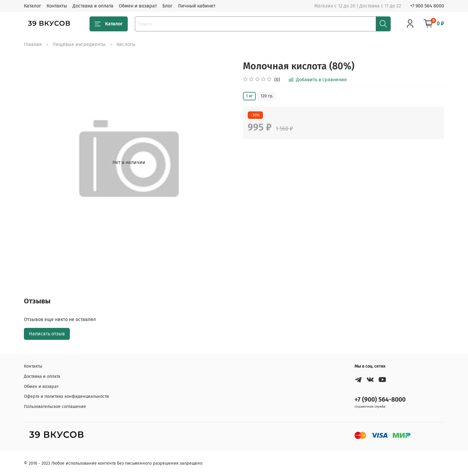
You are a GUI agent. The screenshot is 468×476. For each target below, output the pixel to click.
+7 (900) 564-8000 (380, 400)
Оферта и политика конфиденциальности (66, 396)
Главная (33, 44)
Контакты (57, 6)
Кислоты (126, 44)
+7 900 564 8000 (427, 6)
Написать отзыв (47, 334)
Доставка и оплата (93, 6)
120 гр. (267, 96)
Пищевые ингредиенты (79, 44)
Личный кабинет (197, 6)
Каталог (33, 6)
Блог (167, 6)
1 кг (249, 96)
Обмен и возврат (138, 6)
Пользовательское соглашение (55, 407)
